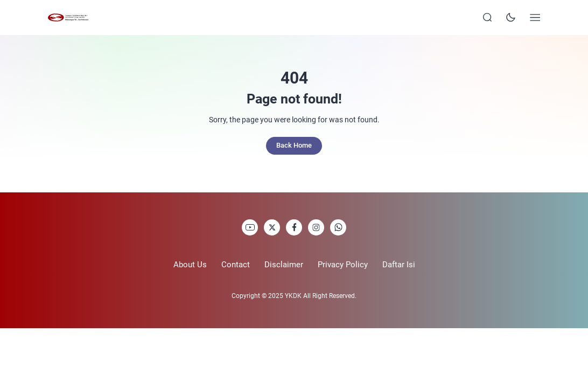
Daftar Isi (399, 265)
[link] (250, 227)
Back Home (294, 145)
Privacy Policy (343, 265)
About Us (190, 265)
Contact (236, 265)
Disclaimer (284, 265)
